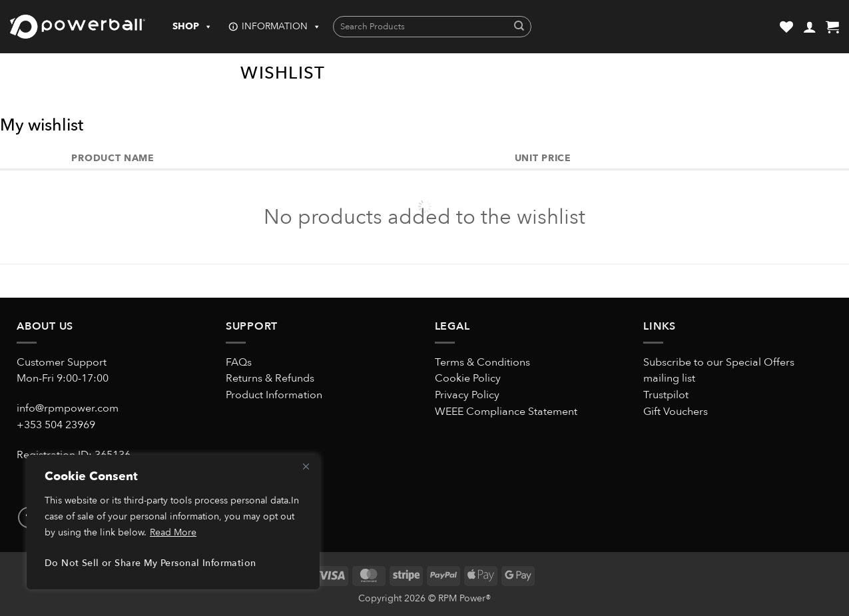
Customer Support (62, 362)
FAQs (239, 362)
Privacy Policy (467, 395)
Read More (173, 532)
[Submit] (519, 27)
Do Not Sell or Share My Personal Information (150, 563)
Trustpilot (666, 395)
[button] (810, 27)
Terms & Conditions (482, 362)
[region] (173, 522)
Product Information (274, 395)
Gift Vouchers (676, 412)
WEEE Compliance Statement (506, 412)
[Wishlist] (786, 27)
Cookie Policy (468, 378)
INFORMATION (281, 27)
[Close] (306, 466)
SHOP (192, 27)
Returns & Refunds (270, 378)
